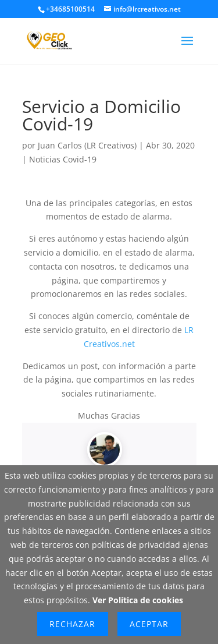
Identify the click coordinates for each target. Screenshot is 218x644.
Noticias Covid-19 (63, 159)
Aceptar (149, 624)
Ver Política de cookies (138, 600)
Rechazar (72, 624)
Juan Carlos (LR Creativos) (87, 145)
